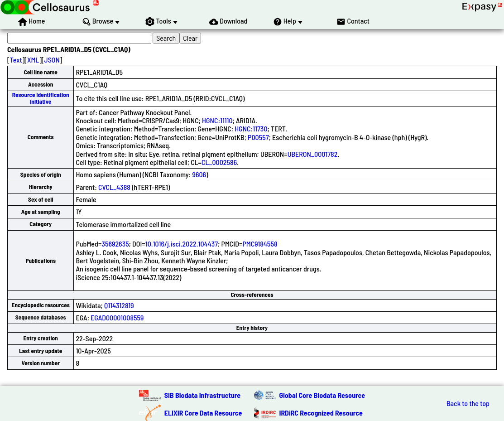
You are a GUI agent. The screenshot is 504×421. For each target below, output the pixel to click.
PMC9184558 (260, 244)
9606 (199, 174)
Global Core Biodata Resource (322, 395)
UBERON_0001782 (313, 154)
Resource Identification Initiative (41, 98)
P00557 (258, 137)
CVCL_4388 (114, 187)
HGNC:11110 (217, 120)
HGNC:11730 (251, 128)
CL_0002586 (219, 162)
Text (16, 60)
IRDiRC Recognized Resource (321, 413)
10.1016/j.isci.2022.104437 (182, 244)
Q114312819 (119, 305)
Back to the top (468, 403)
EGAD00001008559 (117, 317)
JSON (52, 60)
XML (33, 60)
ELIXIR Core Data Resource (203, 413)
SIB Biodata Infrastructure (202, 395)
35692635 (115, 244)
